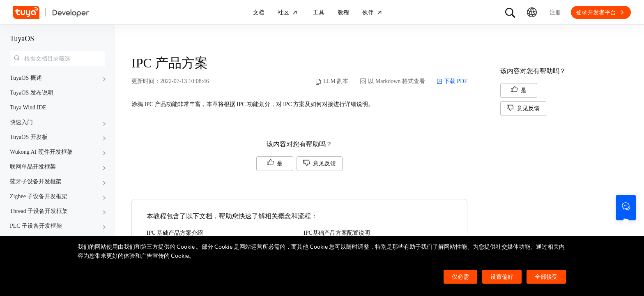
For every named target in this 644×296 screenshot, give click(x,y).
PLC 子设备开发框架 (36, 226)
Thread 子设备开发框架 (39, 211)
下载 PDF (452, 81)
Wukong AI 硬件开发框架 (41, 152)
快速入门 (21, 122)
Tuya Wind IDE (28, 108)
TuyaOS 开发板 (29, 137)
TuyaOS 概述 (26, 78)
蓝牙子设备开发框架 (36, 182)
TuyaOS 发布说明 (32, 93)
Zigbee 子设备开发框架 (39, 196)
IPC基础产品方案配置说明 (337, 233)
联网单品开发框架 (33, 167)
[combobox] (57, 58)
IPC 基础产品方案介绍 (175, 233)
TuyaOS (22, 39)
